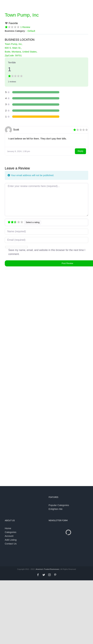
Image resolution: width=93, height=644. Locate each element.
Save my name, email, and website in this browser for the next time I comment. (47, 252)
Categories (11, 532)
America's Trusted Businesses (47, 569)
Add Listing (11, 540)
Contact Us (11, 544)
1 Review (25, 27)
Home (8, 528)
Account (9, 536)
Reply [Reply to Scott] (80, 151)
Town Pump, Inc (22, 15)
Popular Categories (59, 505)
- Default (31, 31)
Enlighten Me (56, 509)
